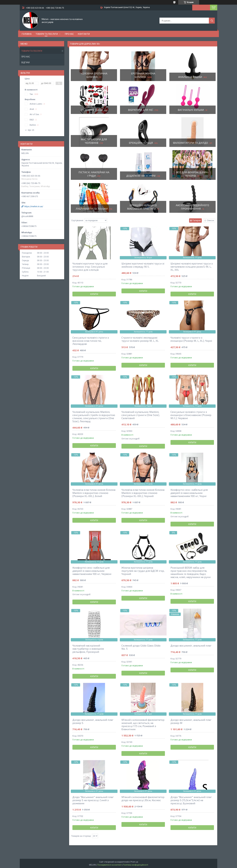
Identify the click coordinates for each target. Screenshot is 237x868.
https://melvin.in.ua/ (34, 206)
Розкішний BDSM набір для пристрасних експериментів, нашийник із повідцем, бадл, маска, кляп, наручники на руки (191, 572)
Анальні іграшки (190, 77)
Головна (27, 34)
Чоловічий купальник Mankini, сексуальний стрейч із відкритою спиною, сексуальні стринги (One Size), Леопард (94, 416)
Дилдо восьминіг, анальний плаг (191, 645)
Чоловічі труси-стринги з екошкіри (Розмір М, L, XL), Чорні (191, 339)
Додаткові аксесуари (141, 176)
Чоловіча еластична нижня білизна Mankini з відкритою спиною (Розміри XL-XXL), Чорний (143, 493)
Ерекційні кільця (141, 143)
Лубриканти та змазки (92, 209)
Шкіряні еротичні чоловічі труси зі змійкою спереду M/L (143, 265)
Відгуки (26, 62)
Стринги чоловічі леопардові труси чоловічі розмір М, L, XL (140, 339)
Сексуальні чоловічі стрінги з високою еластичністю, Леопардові (91, 341)
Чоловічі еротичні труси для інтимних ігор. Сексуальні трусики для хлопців (90, 267)
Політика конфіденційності (136, 865)
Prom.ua (134, 862)
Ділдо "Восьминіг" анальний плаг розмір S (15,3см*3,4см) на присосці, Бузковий (191, 800)
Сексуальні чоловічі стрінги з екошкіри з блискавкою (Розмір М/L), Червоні (191, 415)
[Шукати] (212, 21)
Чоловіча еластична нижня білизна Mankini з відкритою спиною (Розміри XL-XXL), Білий (94, 493)
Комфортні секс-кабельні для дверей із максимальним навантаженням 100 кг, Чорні (189, 493)
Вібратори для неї (141, 110)
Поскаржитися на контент (109, 865)
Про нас (69, 34)
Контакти (84, 34)
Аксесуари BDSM (92, 110)
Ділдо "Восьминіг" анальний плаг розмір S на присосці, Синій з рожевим (93, 800)
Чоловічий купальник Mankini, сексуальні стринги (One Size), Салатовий (141, 415)
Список (211, 220)
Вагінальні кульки (191, 110)
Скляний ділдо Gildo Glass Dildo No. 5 (141, 647)
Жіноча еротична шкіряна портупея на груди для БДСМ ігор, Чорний (143, 571)
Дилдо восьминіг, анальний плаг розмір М (191, 721)
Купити (94, 294)
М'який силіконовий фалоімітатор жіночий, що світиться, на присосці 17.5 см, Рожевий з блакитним (143, 724)
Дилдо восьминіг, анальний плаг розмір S (93, 721)
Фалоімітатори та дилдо (190, 143)
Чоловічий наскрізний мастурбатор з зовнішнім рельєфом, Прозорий (88, 649)
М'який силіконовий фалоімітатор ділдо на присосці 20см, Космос (143, 799)
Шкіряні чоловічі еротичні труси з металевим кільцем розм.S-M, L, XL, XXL (192, 267)
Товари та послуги (47, 34)
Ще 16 (31, 130)
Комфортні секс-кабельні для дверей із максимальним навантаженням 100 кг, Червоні (92, 571)
